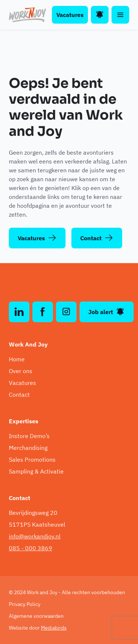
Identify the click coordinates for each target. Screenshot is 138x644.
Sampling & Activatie (36, 471)
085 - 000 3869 (31, 548)
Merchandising (28, 448)
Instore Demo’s (29, 436)
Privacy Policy (25, 604)
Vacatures (70, 15)
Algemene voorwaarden (36, 616)
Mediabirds (54, 628)
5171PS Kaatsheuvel (37, 524)
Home (17, 359)
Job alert (107, 312)
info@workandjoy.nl (35, 536)
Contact (97, 238)
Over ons (21, 371)
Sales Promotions (32, 459)
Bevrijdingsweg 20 (33, 513)
